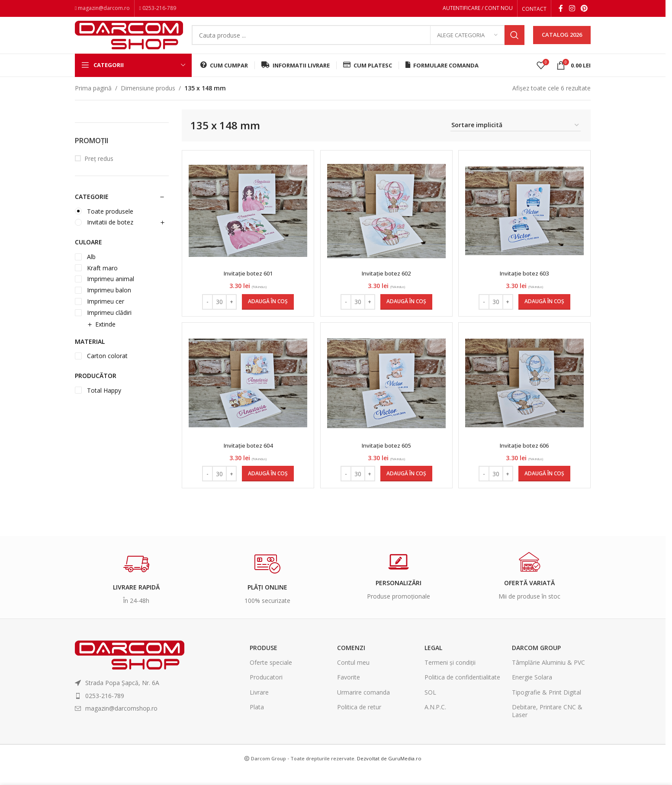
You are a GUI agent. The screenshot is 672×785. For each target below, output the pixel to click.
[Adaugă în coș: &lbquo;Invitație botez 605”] (406, 487)
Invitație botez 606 (526, 458)
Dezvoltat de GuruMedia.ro (389, 771)
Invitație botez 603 (526, 283)
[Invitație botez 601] (247, 221)
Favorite (349, 690)
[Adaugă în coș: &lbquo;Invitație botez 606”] (545, 487)
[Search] (358, 41)
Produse (264, 661)
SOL (430, 705)
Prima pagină (93, 98)
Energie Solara (532, 690)
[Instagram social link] (572, 9)
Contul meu (353, 675)
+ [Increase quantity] (231, 311)
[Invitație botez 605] (386, 396)
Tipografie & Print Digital (547, 705)
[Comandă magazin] (516, 136)
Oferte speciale (271, 675)
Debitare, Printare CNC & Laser (547, 724)
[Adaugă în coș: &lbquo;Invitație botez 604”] (267, 487)
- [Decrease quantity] (207, 311)
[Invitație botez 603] (525, 221)
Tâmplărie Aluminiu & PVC (548, 675)
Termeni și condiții (450, 675)
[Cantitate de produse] (219, 312)
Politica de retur (359, 720)
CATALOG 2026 (562, 41)
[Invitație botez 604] (247, 396)
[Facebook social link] (561, 9)
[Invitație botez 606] (525, 396)
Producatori (266, 690)
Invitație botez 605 (386, 458)
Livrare (259, 705)
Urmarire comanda (363, 705)
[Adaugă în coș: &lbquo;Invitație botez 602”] (406, 312)
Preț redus (99, 168)
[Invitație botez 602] (386, 221)
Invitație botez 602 (386, 283)
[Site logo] (129, 40)
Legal (433, 661)
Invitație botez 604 (247, 458)
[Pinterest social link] (584, 9)
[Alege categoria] (467, 41)
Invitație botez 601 (247, 283)
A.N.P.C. (435, 720)
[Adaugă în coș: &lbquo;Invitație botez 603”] (545, 312)
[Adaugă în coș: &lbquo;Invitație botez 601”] (267, 312)
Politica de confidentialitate (462, 690)
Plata (257, 720)
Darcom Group (536, 661)
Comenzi (351, 661)
